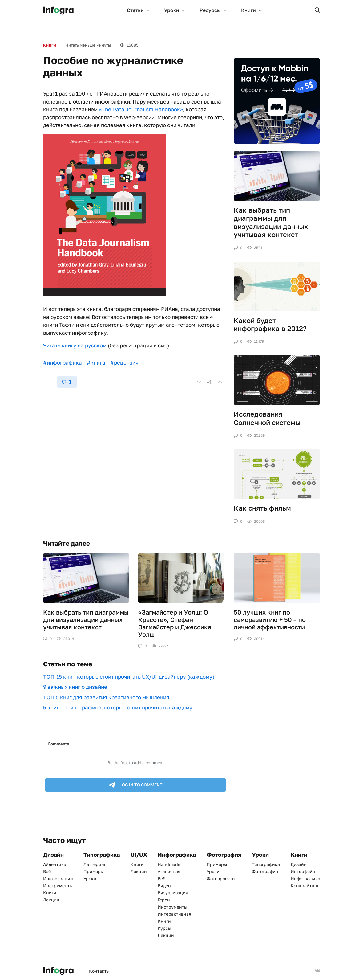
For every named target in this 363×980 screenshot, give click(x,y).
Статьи (138, 10)
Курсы (164, 928)
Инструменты (58, 886)
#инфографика (63, 363)
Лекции (51, 900)
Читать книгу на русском (75, 345)
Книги (251, 10)
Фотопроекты (221, 878)
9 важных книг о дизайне (75, 687)
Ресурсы (213, 10)
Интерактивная (174, 914)
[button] (317, 10)
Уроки (174, 10)
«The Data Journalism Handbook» (141, 109)
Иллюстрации (58, 878)
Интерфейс (303, 871)
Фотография (265, 871)
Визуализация (173, 893)
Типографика (266, 864)
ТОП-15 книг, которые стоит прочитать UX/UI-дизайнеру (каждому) (129, 677)
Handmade (169, 864)
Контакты (99, 971)
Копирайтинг (305, 886)
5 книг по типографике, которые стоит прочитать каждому (118, 707)
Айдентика (55, 864)
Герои (164, 900)
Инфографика (305, 878)
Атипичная (169, 871)
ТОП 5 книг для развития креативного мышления (106, 697)
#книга (96, 363)
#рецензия (124, 363)
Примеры (94, 871)
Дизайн (299, 864)
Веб (47, 871)
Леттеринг (95, 864)
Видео (164, 886)
